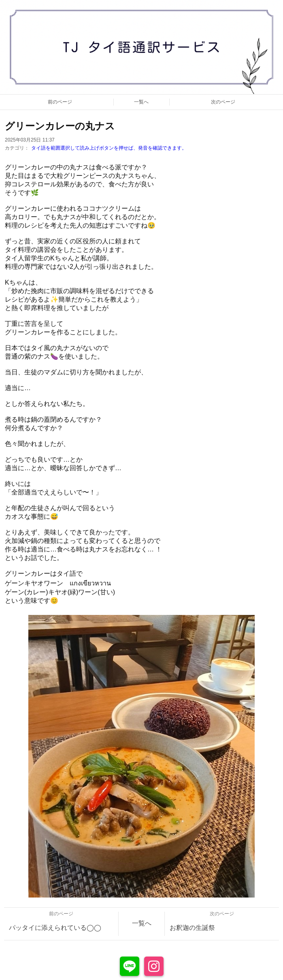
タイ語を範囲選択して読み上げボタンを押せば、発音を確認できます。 (109, 148)
